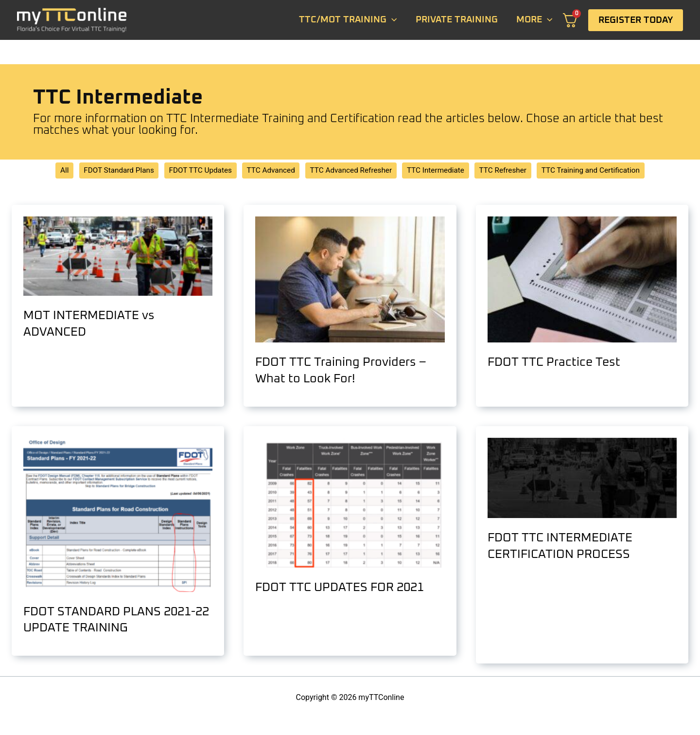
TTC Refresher (510, 171)
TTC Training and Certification (602, 171)
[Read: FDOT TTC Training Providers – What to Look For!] (350, 280)
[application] (392, 20)
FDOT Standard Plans (108, 171)
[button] (636, 20)
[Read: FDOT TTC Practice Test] (582, 280)
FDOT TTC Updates (193, 171)
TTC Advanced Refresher (351, 171)
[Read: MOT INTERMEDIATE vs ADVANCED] (118, 257)
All (51, 171)
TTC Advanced (267, 171)
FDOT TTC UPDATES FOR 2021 (342, 588)
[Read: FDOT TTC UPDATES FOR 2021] (350, 503)
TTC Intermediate (439, 171)
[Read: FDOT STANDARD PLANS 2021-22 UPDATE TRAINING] (118, 515)
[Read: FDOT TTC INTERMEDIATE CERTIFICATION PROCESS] (582, 478)
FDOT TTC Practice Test (555, 363)
